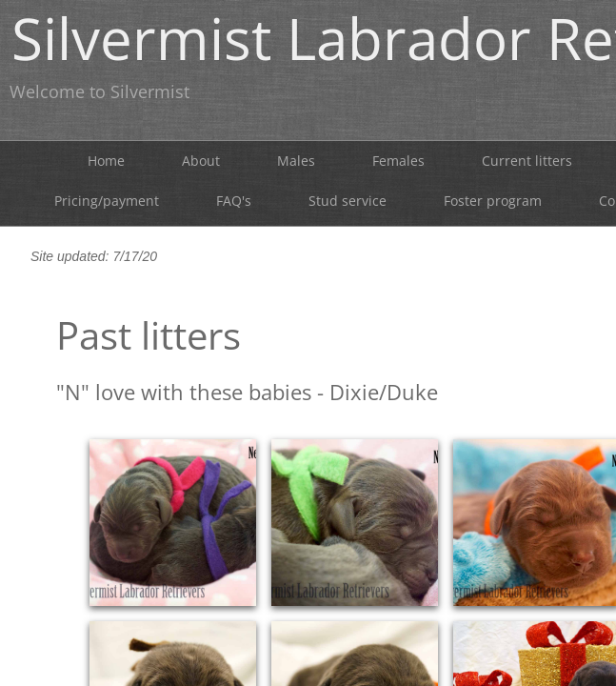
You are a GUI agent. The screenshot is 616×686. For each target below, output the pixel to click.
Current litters (527, 161)
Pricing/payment (107, 201)
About (201, 161)
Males (296, 161)
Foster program (493, 201)
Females (398, 161)
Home (106, 161)
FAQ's (234, 201)
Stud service (348, 201)
